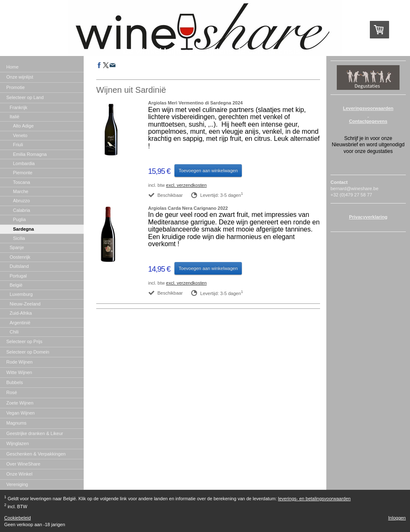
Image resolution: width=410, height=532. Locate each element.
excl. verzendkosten (186, 185)
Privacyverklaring (368, 217)
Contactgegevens (368, 121)
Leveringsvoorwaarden (368, 108)
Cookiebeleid (18, 518)
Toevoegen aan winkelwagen (208, 171)
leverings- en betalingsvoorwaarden (315, 499)
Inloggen (397, 518)
